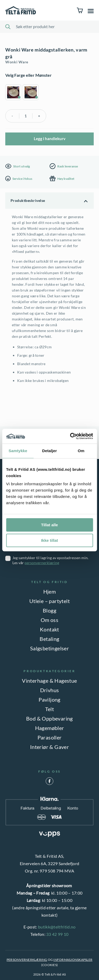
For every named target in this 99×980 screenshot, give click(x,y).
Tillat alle (50, 525)
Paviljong (49, 700)
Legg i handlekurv (50, 139)
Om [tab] (81, 451)
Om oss (49, 620)
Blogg (49, 610)
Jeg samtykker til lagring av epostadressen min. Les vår (50, 560)
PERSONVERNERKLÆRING (27, 960)
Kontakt (49, 629)
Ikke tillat (49, 540)
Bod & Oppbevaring (49, 718)
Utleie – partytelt (49, 601)
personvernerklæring (42, 563)
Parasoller (50, 737)
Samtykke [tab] (18, 451)
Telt (50, 709)
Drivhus (50, 690)
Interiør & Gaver (49, 747)
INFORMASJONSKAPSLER (73, 960)
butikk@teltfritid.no (57, 927)
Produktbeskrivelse (28, 200)
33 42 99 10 (57, 934)
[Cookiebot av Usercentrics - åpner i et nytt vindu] (70, 436)
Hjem (50, 591)
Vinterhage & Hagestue (49, 681)
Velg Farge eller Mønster (29, 75)
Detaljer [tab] (50, 451)
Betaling (49, 639)
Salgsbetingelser (49, 648)
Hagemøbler (50, 728)
